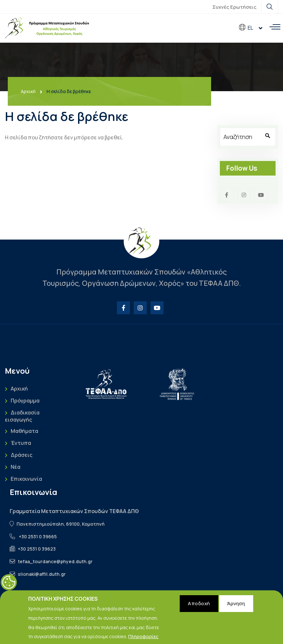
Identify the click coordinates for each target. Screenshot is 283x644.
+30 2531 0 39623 (37, 549)
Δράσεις (22, 455)
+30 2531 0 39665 (38, 537)
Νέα (16, 467)
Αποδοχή (199, 608)
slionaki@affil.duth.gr (42, 574)
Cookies (9, 587)
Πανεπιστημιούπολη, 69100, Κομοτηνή (61, 524)
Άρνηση (236, 608)
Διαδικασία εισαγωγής (22, 416)
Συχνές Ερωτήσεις (234, 7)
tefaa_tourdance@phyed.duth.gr (55, 561)
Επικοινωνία (26, 479)
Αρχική (28, 92)
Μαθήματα (24, 431)
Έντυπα (21, 443)
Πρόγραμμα (25, 401)
